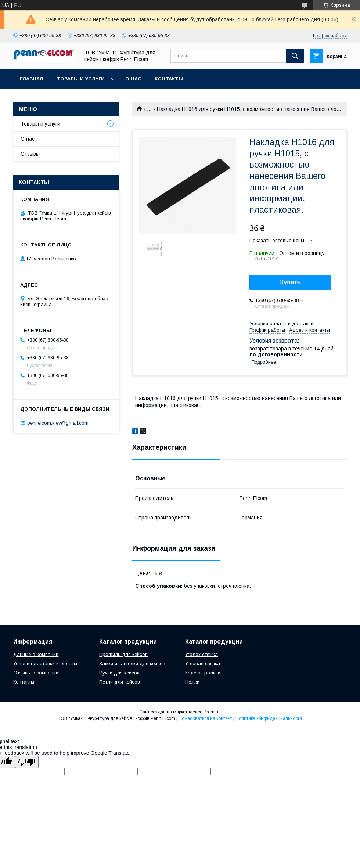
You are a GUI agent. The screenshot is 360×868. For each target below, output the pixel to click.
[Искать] (295, 56)
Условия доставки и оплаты (45, 664)
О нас (133, 79)
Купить (291, 282)
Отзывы (30, 154)
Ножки (192, 682)
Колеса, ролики (203, 673)
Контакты (169, 79)
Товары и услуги (81, 79)
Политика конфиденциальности (269, 718)
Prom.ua (212, 712)
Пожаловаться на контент (205, 718)
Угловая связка (203, 664)
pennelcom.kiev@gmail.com (58, 423)
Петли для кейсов (120, 682)
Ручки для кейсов (119, 673)
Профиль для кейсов (123, 654)
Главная (32, 79)
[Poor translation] (27, 762)
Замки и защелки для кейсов (132, 664)
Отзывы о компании (36, 673)
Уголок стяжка (201, 654)
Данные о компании (36, 654)
